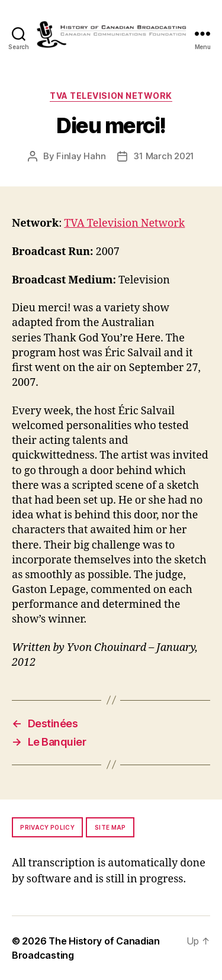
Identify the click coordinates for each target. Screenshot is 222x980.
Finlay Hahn (81, 156)
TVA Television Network (111, 96)
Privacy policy (47, 827)
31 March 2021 (164, 156)
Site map (110, 827)
